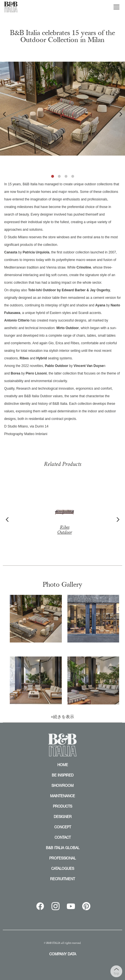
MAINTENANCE (62, 796)
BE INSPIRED (63, 775)
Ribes (64, 516)
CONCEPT (63, 827)
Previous (4, 114)
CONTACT (63, 837)
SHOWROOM (62, 785)
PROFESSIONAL (62, 858)
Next (121, 114)
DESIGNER (63, 817)
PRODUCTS (62, 806)
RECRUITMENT (62, 879)
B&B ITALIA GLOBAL (63, 848)
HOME (63, 765)
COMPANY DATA (63, 954)
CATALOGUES (63, 868)
